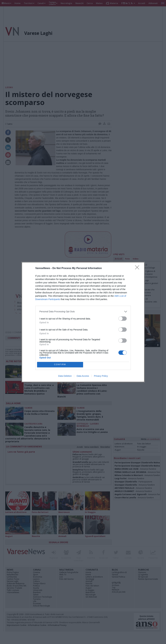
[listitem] (83, 312)
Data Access (83, 376)
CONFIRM (60, 365)
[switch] (123, 319)
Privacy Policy (101, 376)
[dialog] (83, 322)
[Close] (138, 268)
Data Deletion (65, 376)
